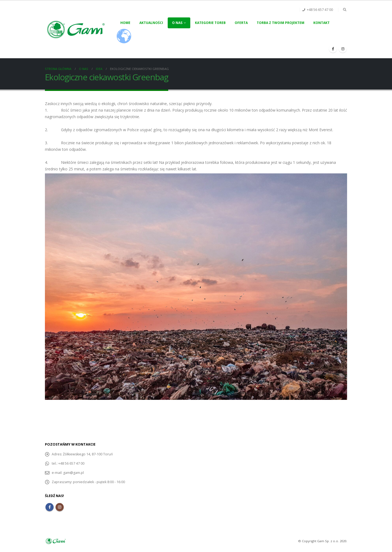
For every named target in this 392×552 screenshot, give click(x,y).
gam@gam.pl (73, 473)
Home (125, 23)
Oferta (241, 23)
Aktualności (151, 23)
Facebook (50, 507)
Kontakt (321, 23)
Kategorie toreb (210, 23)
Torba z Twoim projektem (281, 23)
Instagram (60, 507)
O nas (177, 23)
